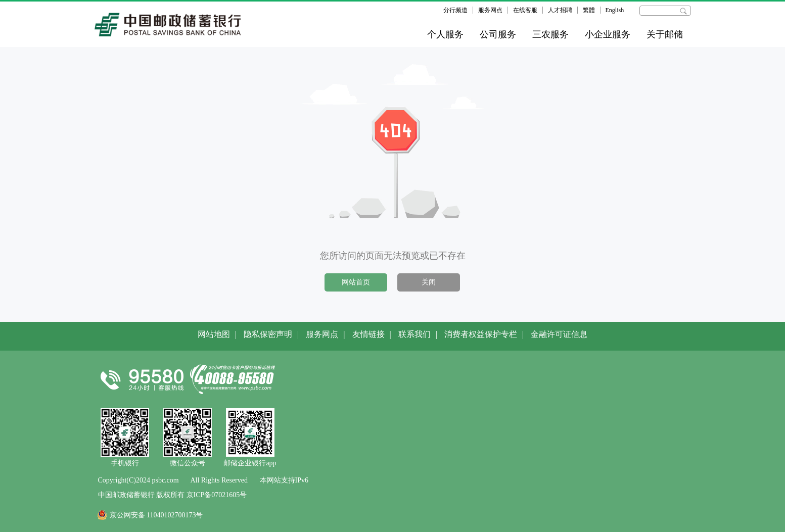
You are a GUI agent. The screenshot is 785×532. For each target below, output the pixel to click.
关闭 (429, 282)
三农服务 (550, 34)
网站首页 (356, 282)
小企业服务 (608, 34)
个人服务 (445, 34)
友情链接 (368, 334)
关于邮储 (665, 34)
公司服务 (498, 34)
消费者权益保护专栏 (481, 334)
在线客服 (525, 10)
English (615, 10)
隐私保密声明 (268, 334)
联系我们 (414, 334)
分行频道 (455, 10)
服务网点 (490, 10)
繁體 (589, 10)
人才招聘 (560, 10)
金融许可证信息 (559, 334)
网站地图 (214, 334)
